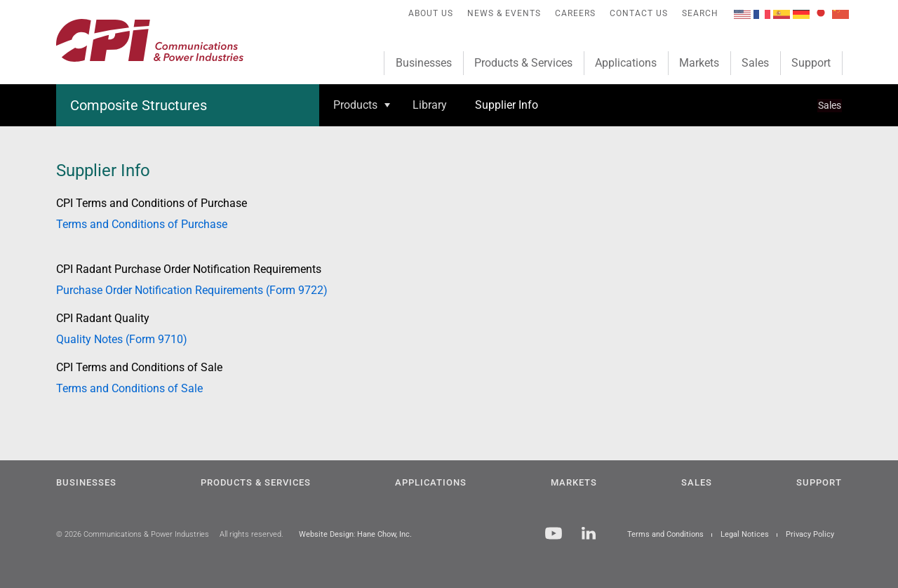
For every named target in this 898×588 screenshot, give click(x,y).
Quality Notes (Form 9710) (122, 339)
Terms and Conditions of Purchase (142, 224)
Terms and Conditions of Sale (129, 388)
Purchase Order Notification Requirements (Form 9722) (192, 290)
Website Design (326, 534)
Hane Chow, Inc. (384, 534)
